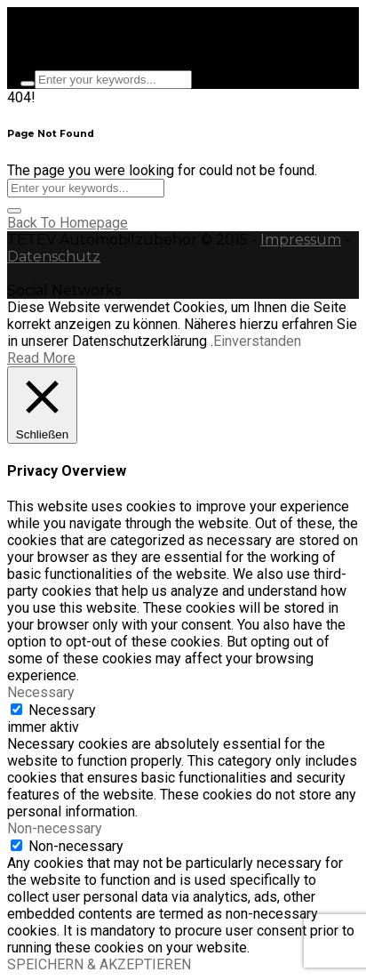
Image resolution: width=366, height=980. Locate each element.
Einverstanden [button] (257, 341)
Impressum (301, 240)
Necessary (62, 710)
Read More (41, 358)
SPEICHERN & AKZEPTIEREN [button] (99, 964)
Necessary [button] (41, 692)
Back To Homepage (68, 223)
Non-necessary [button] (55, 828)
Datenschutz (54, 257)
